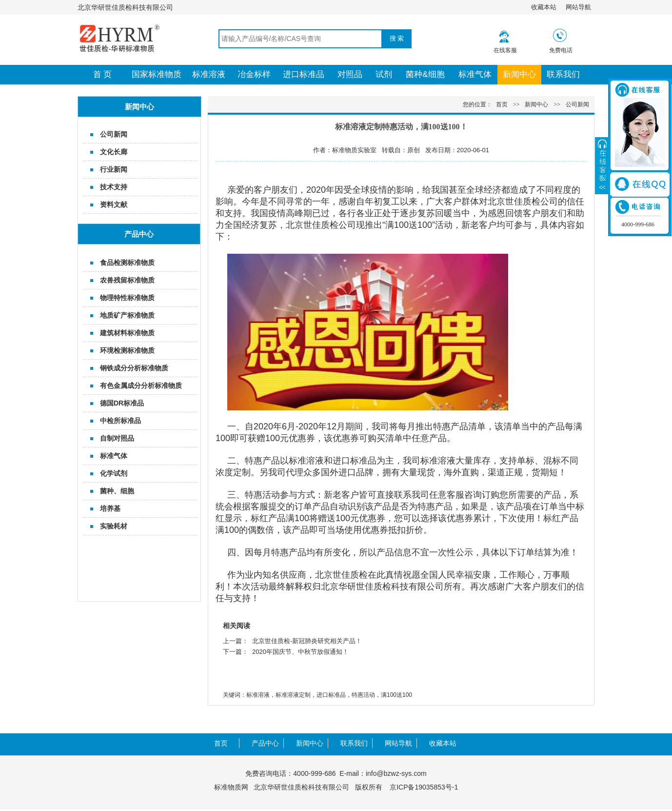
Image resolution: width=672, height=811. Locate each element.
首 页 (103, 74)
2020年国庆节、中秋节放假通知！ (300, 652)
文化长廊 (114, 152)
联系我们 (563, 74)
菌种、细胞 (117, 491)
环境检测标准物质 (127, 350)
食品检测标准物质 (127, 263)
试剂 (384, 74)
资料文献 (114, 204)
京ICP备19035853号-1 (424, 787)
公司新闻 (114, 134)
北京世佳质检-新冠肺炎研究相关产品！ (307, 641)
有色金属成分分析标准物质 (141, 385)
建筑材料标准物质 (127, 333)
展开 (602, 165)
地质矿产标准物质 (127, 315)
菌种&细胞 (425, 74)
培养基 (110, 508)
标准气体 (475, 74)
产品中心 (265, 743)
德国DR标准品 (122, 403)
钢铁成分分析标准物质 (134, 368)
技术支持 (114, 187)
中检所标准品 (120, 421)
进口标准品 (304, 74)
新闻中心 (519, 74)
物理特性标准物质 (127, 298)
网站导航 (578, 7)
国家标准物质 (157, 74)
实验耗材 (114, 526)
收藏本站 (544, 7)
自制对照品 (117, 438)
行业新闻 (114, 169)
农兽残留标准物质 (127, 280)
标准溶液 (209, 74)
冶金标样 (254, 74)
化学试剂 (114, 473)
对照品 (350, 74)
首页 (502, 104)
